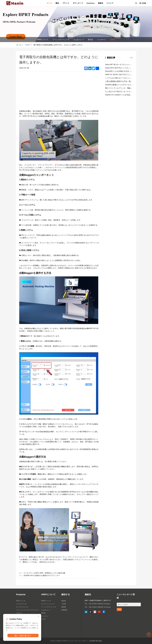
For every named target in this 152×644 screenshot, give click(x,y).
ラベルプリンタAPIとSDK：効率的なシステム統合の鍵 (44, 573)
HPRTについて (43, 40)
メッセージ (101, 40)
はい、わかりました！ (23, 636)
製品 (57, 3)
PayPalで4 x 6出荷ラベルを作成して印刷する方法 (124, 95)
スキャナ (19, 613)
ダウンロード (78, 3)
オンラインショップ (48, 604)
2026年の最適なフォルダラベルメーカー (121, 85)
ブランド (66, 3)
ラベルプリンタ (21, 604)
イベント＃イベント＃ (61, 40)
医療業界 (64, 610)
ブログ (112, 40)
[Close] (39, 617)
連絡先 (101, 3)
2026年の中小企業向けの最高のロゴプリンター (42, 575)
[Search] (136, 3)
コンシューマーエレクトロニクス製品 (28, 610)
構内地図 (99, 641)
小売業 (64, 604)
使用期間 (92, 641)
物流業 (64, 607)
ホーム (50, 3)
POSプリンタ (21, 601)
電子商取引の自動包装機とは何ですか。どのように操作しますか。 (59, 45)
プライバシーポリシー (81, 641)
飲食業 (64, 601)
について (110, 3)
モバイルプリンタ (22, 607)
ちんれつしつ (79, 40)
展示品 (90, 40)
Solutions (91, 3)
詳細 (131, 58)
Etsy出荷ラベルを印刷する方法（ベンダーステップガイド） (128, 71)
